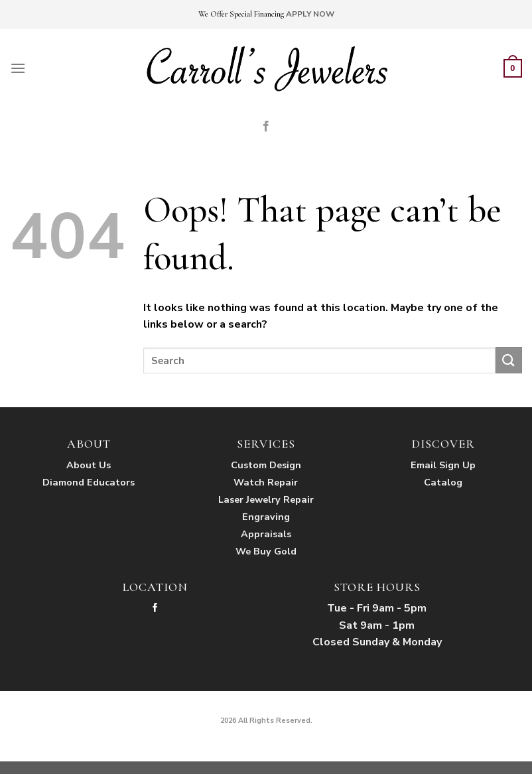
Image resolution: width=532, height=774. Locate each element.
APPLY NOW (310, 14)
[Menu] (18, 68)
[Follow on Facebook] (266, 127)
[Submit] (509, 360)
